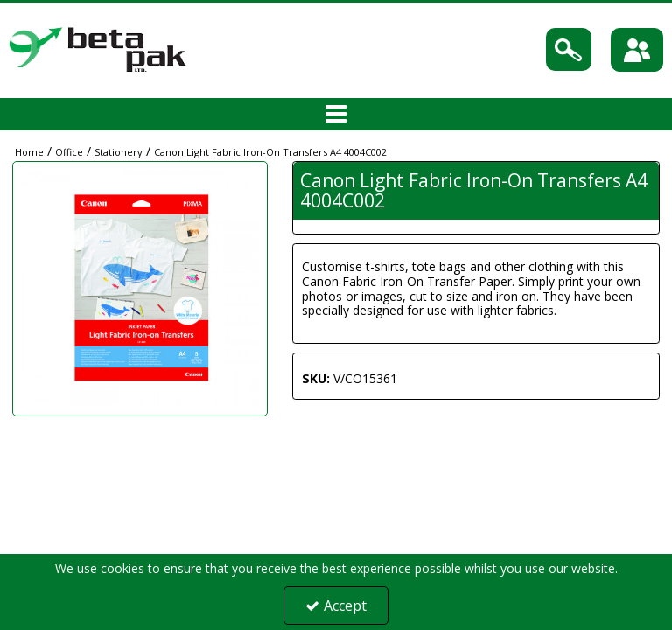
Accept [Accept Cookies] (336, 605)
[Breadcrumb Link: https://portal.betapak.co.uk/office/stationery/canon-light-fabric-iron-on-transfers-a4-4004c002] (270, 151)
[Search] (569, 49)
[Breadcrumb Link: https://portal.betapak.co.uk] (29, 151)
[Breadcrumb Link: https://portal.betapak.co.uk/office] (69, 151)
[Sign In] (637, 50)
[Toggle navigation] (336, 115)
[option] (140, 289)
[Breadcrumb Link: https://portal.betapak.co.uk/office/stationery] (119, 151)
